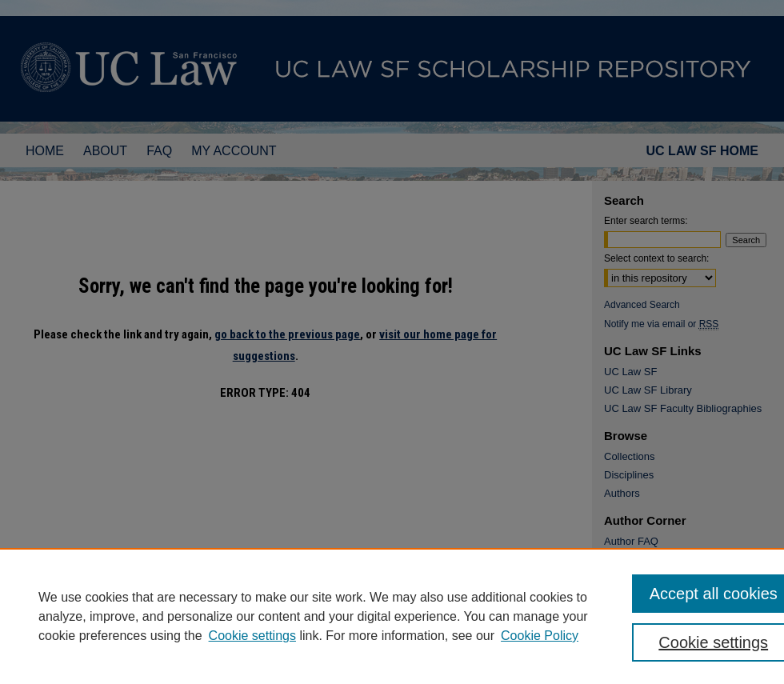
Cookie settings (252, 636)
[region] (392, 616)
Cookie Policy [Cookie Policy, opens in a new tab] (540, 636)
